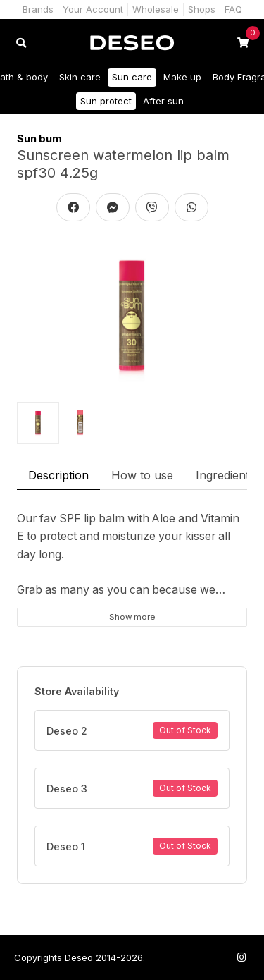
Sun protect (106, 101)
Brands (38, 9)
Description (58, 475)
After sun (163, 101)
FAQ (233, 9)
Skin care (80, 77)
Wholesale (156, 9)
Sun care (132, 77)
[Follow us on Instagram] (241, 957)
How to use (142, 475)
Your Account (93, 9)
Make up (182, 77)
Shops (202, 9)
